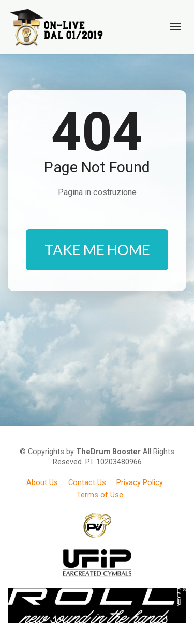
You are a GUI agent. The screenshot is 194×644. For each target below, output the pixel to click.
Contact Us (87, 482)
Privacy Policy (140, 482)
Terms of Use (100, 495)
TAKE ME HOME (97, 250)
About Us (42, 482)
